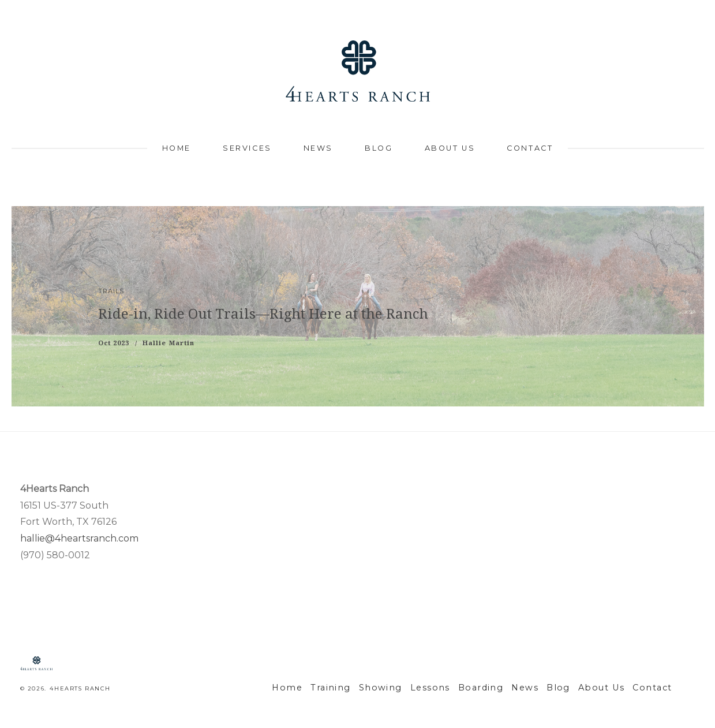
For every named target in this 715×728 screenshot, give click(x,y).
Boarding (500, 688)
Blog (379, 148)
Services (247, 148)
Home (177, 148)
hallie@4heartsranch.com (79, 538)
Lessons (454, 688)
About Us (450, 148)
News (318, 148)
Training (365, 688)
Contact (530, 148)
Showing (410, 688)
